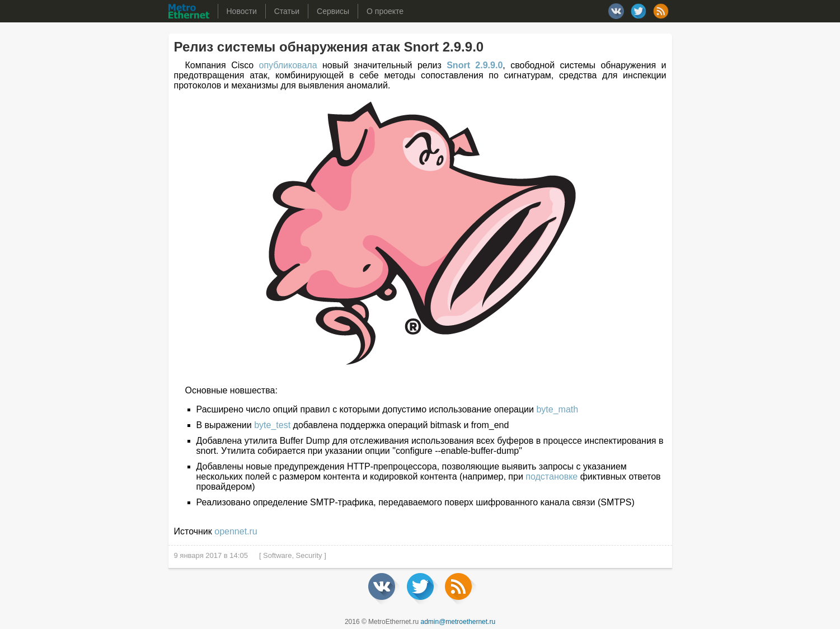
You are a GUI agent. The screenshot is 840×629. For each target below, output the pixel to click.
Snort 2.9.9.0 (475, 65)
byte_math (557, 409)
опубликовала (288, 65)
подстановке (552, 477)
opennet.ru (236, 531)
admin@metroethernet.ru (458, 622)
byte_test (272, 425)
